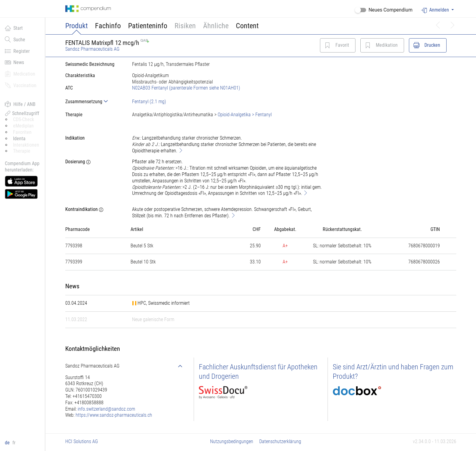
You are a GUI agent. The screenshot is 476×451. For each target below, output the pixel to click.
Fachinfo (108, 26)
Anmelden (436, 10)
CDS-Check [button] (24, 119)
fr (14, 443)
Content (247, 26)
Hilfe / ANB (20, 104)
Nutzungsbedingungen (232, 441)
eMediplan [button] (23, 126)
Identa (19, 139)
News (14, 62)
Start (14, 28)
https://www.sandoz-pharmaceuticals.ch (114, 415)
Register (17, 51)
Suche (15, 39)
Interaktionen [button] (26, 145)
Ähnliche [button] (216, 26)
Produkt (76, 26)
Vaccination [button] (21, 85)
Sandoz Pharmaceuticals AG (92, 49)
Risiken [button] (185, 26)
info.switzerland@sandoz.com (106, 409)
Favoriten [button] (22, 132)
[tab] (94, 102)
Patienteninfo (148, 26)
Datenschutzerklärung (280, 441)
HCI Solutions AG (82, 441)
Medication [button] (20, 74)
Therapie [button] (22, 151)
